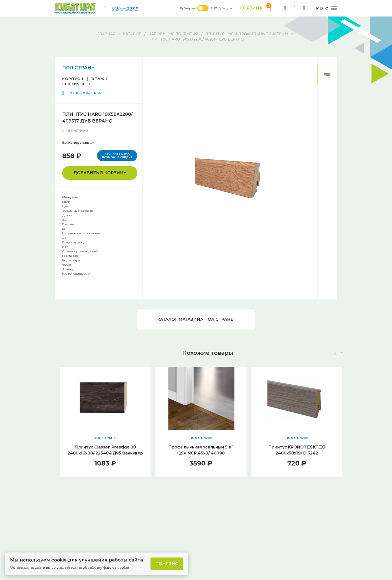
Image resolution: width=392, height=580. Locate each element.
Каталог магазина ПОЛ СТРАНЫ (196, 319)
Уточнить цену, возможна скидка (117, 156)
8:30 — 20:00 (125, 8)
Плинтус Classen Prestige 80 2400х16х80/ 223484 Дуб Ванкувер (105, 450)
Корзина (256, 8)
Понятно (167, 564)
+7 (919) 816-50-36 (84, 93)
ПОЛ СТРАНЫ (79, 68)
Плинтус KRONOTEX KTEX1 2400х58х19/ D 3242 (297, 450)
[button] (341, 354)
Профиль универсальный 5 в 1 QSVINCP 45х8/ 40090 (201, 450)
